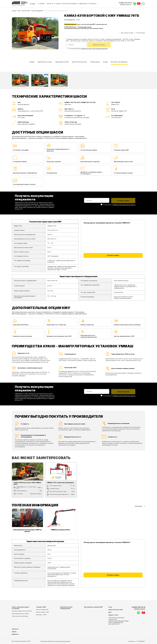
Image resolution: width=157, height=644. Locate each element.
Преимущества (95, 62)
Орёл (19, 11)
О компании (92, 4)
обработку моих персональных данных (94, 49)
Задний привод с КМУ (43, 612)
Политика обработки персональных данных (55, 641)
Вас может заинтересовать (119, 62)
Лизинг (14, 632)
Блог (110, 612)
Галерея (32, 62)
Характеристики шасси (45, 62)
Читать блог (140, 506)
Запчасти (50, 4)
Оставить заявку (113, 255)
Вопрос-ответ (113, 615)
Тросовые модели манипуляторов (22, 611)
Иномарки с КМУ (41, 615)
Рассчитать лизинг (126, 33)
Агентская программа (69, 4)
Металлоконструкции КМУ (93, 607)
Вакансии (83, 4)
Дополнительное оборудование (66, 608)
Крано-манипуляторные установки (20, 608)
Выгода (105, 62)
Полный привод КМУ (37, 11)
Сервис (58, 4)
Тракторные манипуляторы (20, 616)
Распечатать (140, 33)
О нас (110, 607)
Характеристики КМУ (62, 62)
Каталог (41, 4)
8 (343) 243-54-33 (138, 608)
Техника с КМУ (26, 11)
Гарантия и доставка (116, 610)
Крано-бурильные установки (20, 614)
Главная (14, 11)
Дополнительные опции (79, 62)
